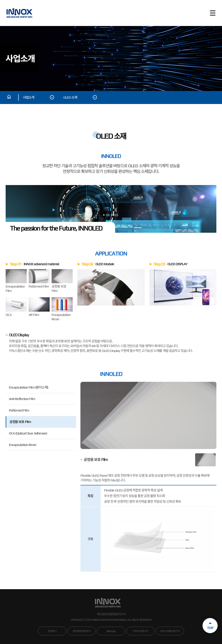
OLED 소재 (80, 98)
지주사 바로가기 (140, 631)
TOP (210, 624)
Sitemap (111, 631)
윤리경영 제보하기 (82, 631)
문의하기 (52, 631)
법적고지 (121, 614)
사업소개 (39, 98)
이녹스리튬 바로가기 (170, 631)
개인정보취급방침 (106, 614)
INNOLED (111, 374)
